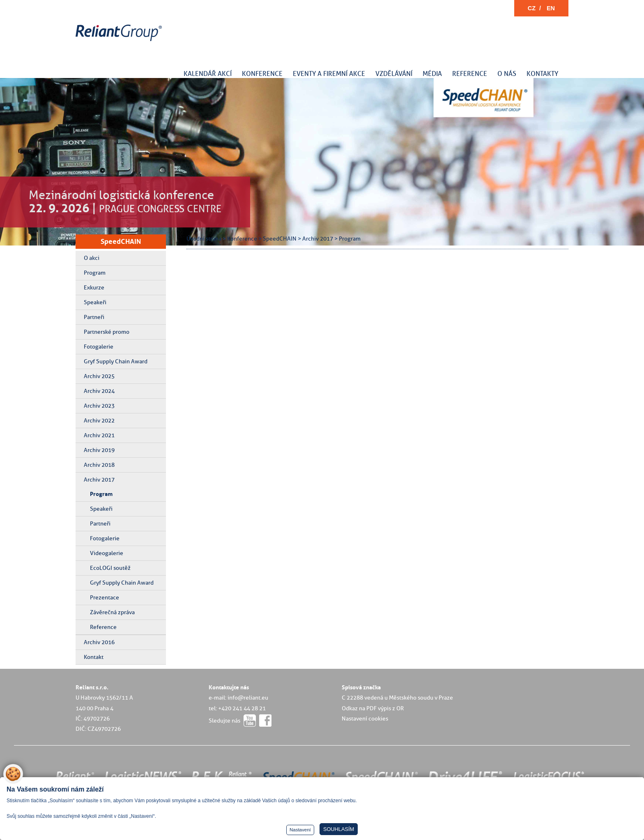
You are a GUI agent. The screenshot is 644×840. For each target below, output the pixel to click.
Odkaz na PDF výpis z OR (373, 708)
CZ (532, 8)
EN (551, 8)
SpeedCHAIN (121, 241)
